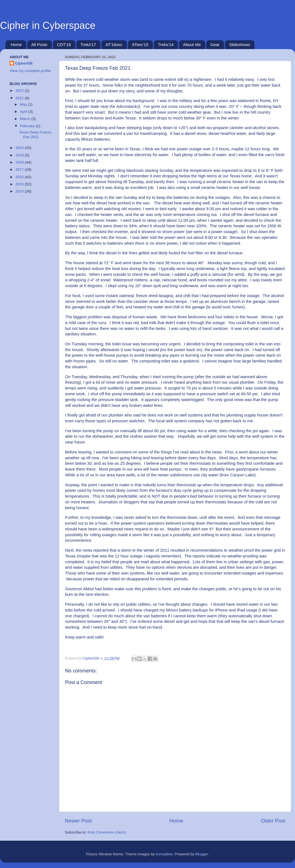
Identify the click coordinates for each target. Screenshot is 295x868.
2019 (20, 155)
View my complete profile (30, 71)
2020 (20, 148)
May (24, 104)
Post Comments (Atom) (107, 832)
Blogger (202, 854)
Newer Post (78, 821)
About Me (192, 45)
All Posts (39, 45)
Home (16, 45)
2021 (20, 98)
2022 (20, 91)
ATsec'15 (140, 45)
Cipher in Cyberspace (48, 26)
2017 (20, 169)
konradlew (164, 854)
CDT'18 (64, 45)
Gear (215, 45)
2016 (20, 177)
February (28, 126)
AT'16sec (114, 45)
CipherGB (24, 63)
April (24, 112)
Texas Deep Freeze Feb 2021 (35, 134)
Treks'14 (166, 45)
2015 (20, 184)
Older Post (273, 821)
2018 (20, 162)
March (26, 119)
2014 (20, 191)
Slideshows (240, 45)
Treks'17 (88, 45)
